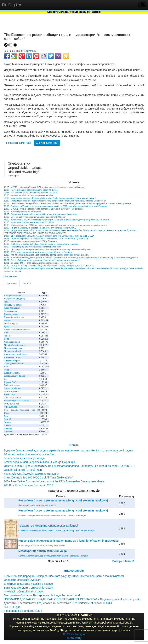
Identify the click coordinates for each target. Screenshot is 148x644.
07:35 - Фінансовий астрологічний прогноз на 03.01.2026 (31, 193)
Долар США (10, 394)
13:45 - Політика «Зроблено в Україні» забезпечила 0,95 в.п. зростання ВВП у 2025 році (46, 239)
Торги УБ (27, 283)
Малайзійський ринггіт (15, 345)
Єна (6, 333)
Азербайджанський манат (16, 401)
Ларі (6, 416)
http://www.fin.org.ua (74, 634)
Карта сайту (74, 638)
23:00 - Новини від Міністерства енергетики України (28, 195)
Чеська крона (10, 311)
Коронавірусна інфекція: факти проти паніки (31, 474)
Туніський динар (12, 385)
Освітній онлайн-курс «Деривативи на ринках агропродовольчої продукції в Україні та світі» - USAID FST (69, 466)
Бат (6, 379)
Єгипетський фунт (13, 388)
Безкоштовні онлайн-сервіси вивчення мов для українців (39, 462)
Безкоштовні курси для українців (24, 458)
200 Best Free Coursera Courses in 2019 (28, 485)
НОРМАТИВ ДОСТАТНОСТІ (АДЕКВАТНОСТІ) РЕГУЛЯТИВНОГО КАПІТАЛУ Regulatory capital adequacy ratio (72, 599)
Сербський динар (12, 398)
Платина (8, 428)
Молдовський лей (12, 351)
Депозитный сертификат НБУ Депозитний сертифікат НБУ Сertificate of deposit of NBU (58, 603)
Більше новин (10, 276)
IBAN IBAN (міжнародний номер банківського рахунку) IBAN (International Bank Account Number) (64, 576)
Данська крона (11, 314)
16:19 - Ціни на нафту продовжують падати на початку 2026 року (35, 217)
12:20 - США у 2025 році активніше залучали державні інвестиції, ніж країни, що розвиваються (49, 266)
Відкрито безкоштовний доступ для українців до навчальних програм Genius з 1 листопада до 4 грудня (68, 450)
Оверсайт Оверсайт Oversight (23, 580)
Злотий (7, 419)
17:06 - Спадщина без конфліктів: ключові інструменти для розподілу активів (40, 214)
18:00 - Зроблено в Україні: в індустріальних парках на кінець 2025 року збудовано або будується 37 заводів (56, 206)
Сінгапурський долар (14, 364)
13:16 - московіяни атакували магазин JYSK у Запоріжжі (31, 241)
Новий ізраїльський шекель (17, 330)
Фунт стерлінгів (11, 391)
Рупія (7, 326)
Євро (6, 413)
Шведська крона (12, 373)
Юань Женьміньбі (13, 308)
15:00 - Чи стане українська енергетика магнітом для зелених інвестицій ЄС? (41, 228)
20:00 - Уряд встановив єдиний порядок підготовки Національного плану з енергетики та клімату (50, 198)
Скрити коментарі (47, 143)
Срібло (7, 425)
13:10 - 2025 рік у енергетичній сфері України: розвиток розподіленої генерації (41, 244)
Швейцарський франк (14, 376)
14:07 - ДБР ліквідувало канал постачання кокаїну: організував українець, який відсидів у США (49, 236)
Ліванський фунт (12, 342)
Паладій (8, 432)
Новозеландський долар (16, 354)
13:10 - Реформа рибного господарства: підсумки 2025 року (32, 247)
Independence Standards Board (23, 611)
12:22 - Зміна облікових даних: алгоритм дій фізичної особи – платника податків (42, 260)
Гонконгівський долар (14, 317)
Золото (7, 422)
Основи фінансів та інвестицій (23, 470)
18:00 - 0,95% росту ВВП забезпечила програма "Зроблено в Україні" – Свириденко (44, 209)
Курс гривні (12, 283)
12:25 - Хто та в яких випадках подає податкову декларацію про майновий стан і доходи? (46, 255)
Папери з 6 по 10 (123, 561)
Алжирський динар (13, 296)
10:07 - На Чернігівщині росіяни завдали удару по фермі (31, 190)
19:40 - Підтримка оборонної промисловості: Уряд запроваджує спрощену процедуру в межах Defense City (55, 201)
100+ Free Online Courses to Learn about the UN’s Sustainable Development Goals (54, 481)
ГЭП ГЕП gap (12, 607)
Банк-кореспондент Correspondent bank (29, 588)
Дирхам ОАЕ (10, 382)
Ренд (6, 370)
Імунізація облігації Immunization (24, 591)
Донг (6, 367)
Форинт (8, 320)
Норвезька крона (12, 357)
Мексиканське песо (13, 348)
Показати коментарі (19, 143)
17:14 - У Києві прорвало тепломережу (22, 212)
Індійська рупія (11, 323)
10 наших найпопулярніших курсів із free (29, 454)
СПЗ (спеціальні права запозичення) (22, 410)
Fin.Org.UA (12, 5)
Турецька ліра (11, 407)
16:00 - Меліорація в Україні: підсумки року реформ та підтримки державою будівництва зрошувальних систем (57, 220)
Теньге (7, 336)
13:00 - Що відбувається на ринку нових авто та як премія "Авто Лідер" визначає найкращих (48, 249)
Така (6, 302)
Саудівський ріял (12, 360)
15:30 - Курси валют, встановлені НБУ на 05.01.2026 (29, 222)
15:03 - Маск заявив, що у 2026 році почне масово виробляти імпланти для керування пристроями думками (55, 225)
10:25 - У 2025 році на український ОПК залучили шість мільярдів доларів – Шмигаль (44, 187)
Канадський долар (13, 305)
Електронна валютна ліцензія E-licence (28, 584)
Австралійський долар (15, 299)
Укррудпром (30, 51)
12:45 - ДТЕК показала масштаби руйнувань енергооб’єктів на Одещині (38, 252)
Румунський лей (12, 404)
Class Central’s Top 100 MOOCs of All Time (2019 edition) (39, 477)
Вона (6, 339)
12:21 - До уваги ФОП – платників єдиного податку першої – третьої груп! (39, 263)
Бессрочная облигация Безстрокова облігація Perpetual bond (42, 595)
